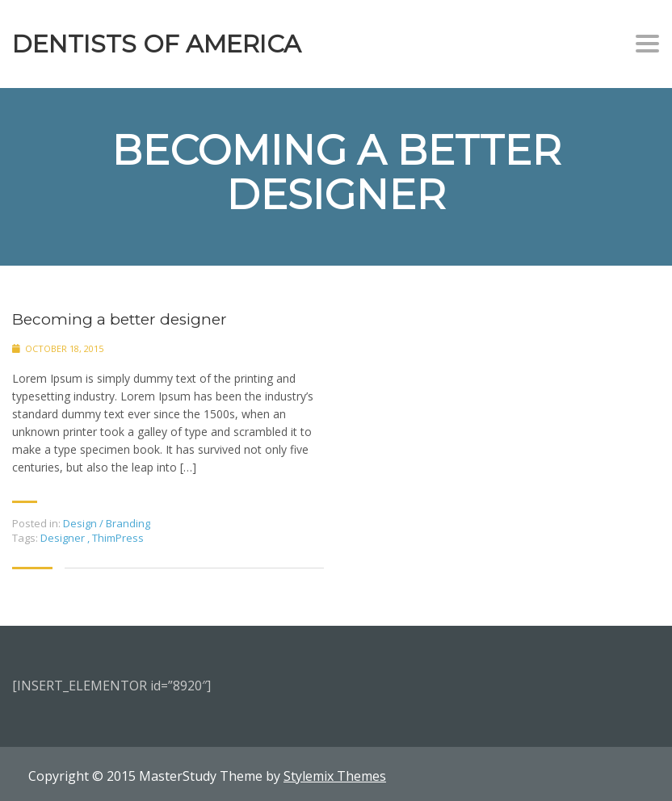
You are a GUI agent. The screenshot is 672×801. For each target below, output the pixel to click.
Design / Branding (107, 523)
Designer (64, 538)
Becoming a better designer (120, 319)
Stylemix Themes (335, 776)
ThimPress (118, 538)
